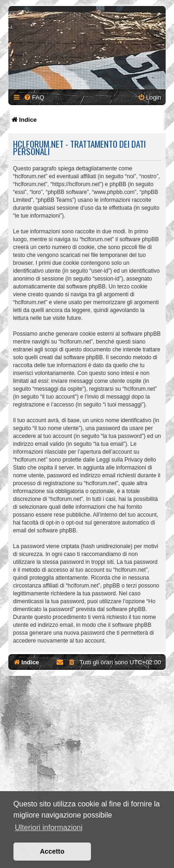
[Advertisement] (87, 777)
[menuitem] (34, 97)
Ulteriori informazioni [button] (49, 827)
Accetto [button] (52, 851)
